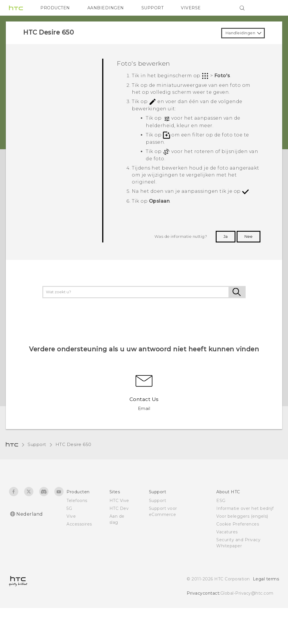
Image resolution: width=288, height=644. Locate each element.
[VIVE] (271, 8)
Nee (249, 236)
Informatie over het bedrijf (245, 508)
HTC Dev (119, 508)
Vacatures (227, 532)
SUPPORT (153, 8)
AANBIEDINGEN (106, 8)
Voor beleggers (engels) (242, 516)
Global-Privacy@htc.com (247, 593)
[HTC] (16, 8)
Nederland (30, 514)
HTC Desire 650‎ (73, 444)
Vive (71, 516)
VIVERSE (191, 8)
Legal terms (266, 579)
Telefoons (77, 501)
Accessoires (79, 524)
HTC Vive (119, 501)
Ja (226, 236)
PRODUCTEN (55, 8)
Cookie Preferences (238, 524)
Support (37, 444)
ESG (221, 501)
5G (69, 508)
